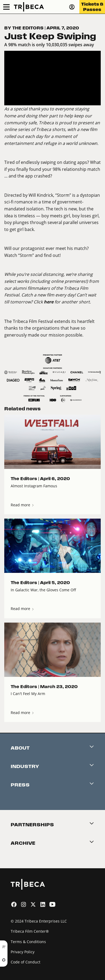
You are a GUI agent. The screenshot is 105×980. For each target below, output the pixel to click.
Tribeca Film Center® (30, 931)
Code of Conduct (26, 962)
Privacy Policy (23, 952)
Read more (23, 505)
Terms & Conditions (28, 942)
